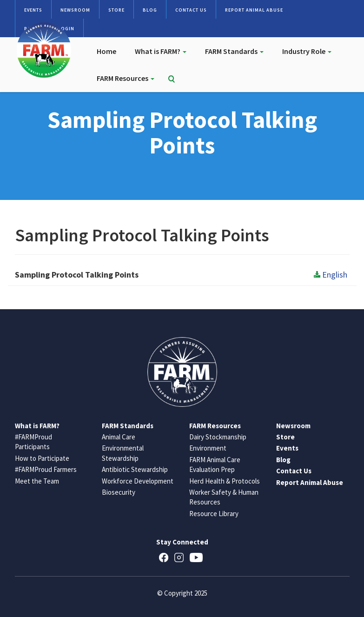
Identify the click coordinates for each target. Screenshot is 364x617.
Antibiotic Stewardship (135, 469)
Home (106, 51)
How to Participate (42, 458)
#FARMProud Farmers (46, 469)
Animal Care (119, 437)
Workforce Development (138, 481)
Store (116, 10)
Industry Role (307, 51)
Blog (150, 10)
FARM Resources (126, 78)
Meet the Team (37, 481)
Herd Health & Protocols (225, 481)
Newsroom (75, 10)
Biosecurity (119, 492)
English (331, 275)
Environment (208, 448)
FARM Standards (234, 51)
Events (33, 10)
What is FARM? (161, 51)
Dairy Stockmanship (218, 437)
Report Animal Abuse (254, 10)
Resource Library (214, 514)
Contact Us (191, 10)
